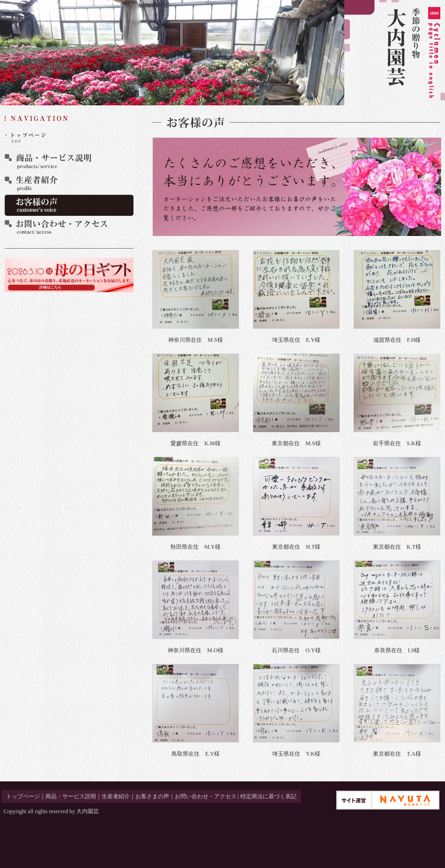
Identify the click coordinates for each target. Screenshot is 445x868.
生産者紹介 (69, 183)
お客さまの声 (69, 205)
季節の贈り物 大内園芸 (413, 53)
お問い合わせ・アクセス (69, 227)
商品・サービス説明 (69, 161)
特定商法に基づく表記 (268, 796)
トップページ (69, 139)
